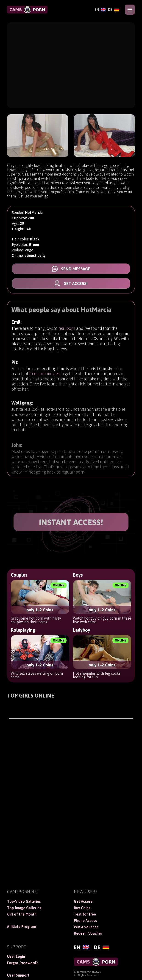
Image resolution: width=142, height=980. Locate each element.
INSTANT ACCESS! (71, 522)
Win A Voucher (86, 927)
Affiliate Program (21, 927)
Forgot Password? (22, 963)
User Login (16, 956)
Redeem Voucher (88, 933)
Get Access (83, 901)
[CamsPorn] (27, 10)
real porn (67, 332)
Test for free (85, 914)
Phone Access (85, 921)
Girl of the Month (22, 914)
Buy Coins (82, 908)
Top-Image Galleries (24, 908)
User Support (18, 975)
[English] (100, 10)
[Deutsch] (114, 10)
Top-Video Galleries (24, 901)
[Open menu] (130, 10)
